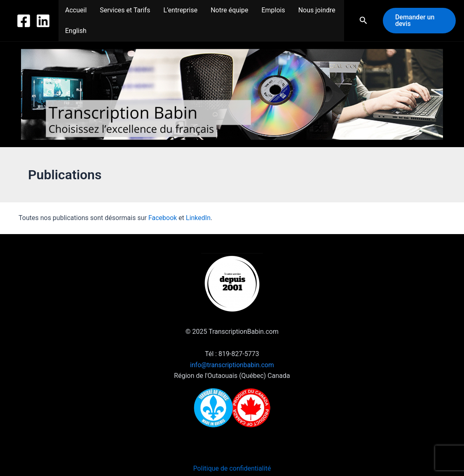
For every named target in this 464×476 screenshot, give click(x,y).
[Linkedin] (43, 21)
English (76, 31)
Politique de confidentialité (232, 468)
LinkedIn (198, 218)
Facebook (163, 218)
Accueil (76, 10)
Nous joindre (317, 10)
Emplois (273, 10)
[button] (363, 21)
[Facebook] (24, 21)
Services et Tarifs (125, 10)
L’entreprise (180, 10)
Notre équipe (229, 10)
